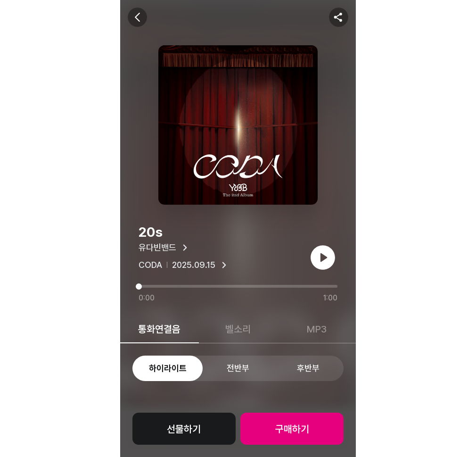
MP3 (317, 329)
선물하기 (184, 429)
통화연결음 (159, 329)
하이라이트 (168, 368)
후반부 (308, 368)
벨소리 (238, 329)
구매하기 (292, 429)
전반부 (238, 368)
